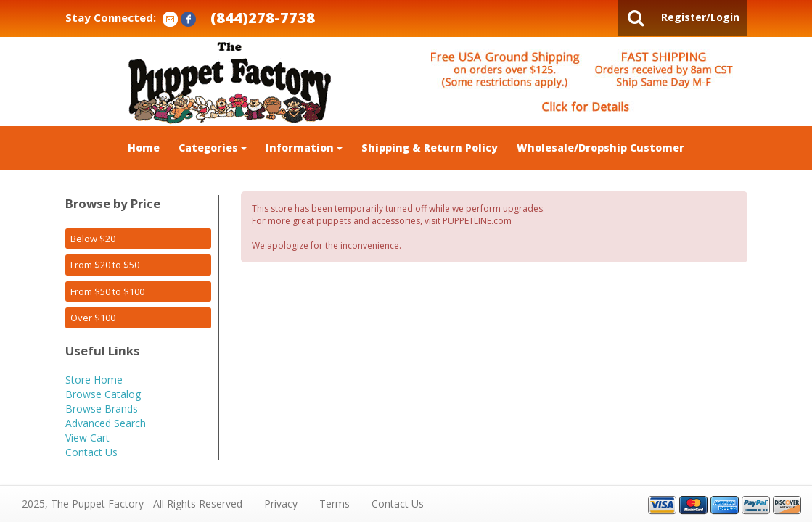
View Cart (87, 438)
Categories (213, 148)
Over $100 (93, 318)
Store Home (94, 380)
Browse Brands (102, 409)
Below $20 (93, 239)
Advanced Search (106, 423)
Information (304, 148)
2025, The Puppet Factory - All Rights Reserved (132, 504)
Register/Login (700, 17)
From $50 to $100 (107, 291)
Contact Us (91, 452)
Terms (335, 504)
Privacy (281, 504)
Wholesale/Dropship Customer (600, 148)
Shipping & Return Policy (430, 148)
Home (144, 148)
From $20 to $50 (105, 265)
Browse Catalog (103, 394)
